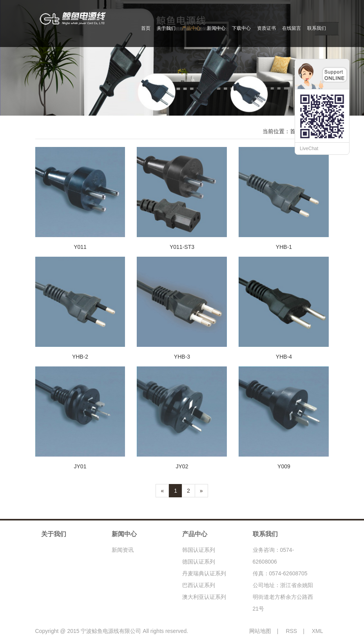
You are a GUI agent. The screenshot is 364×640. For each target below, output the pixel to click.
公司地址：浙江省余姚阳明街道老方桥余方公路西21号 (283, 597)
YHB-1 (284, 247)
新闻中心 (216, 28)
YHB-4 (284, 357)
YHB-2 (80, 357)
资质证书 (266, 28)
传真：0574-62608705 (280, 573)
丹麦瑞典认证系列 (204, 573)
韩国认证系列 (199, 550)
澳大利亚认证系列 (204, 597)
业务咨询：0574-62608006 (273, 556)
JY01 (80, 466)
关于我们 (166, 28)
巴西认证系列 (199, 585)
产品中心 (191, 28)
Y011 (80, 247)
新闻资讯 (123, 550)
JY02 (182, 466)
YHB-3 (182, 357)
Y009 (284, 466)
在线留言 (292, 28)
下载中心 (241, 28)
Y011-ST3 (182, 247)
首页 (146, 28)
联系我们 (317, 28)
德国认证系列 (199, 562)
